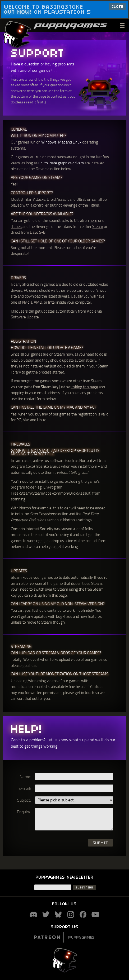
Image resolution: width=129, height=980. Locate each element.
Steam (98, 226)
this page (59, 595)
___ (123, 25)
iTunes (16, 226)
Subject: (24, 800)
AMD (38, 302)
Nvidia (27, 302)
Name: (25, 777)
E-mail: (25, 788)
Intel (52, 302)
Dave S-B (38, 232)
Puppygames (65, 937)
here (93, 220)
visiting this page (84, 387)
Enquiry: (24, 812)
